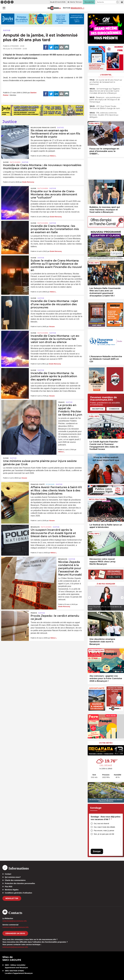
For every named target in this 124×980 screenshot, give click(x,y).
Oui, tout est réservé (101, 824)
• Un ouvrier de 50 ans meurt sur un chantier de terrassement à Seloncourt (106, 82)
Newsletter (12, 898)
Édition (67, 8)
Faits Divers (15, 162)
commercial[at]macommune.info (15, 927)
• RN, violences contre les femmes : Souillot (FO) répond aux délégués (104, 115)
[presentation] (89, 598)
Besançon (35, 527)
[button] (117, 2)
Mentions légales (12, 890)
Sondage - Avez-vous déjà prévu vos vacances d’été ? (106, 818)
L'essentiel (106, 75)
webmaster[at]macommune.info (15, 947)
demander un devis (15, 933)
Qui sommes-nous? (13, 877)
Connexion (114, 409)
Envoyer (97, 851)
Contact (8, 874)
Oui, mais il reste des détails (104, 827)
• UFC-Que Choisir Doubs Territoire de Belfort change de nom (105, 107)
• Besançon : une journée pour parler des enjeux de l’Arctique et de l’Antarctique (105, 100)
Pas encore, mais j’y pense (104, 831)
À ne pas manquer (106, 584)
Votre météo (106, 743)
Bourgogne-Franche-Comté (43, 128)
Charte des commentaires (15, 880)
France (61, 402)
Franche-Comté (38, 484)
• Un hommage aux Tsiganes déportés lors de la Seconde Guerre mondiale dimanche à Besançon (105, 91)
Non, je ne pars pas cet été (104, 834)
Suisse (6, 162)
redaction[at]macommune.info (15, 921)
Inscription (98, 409)
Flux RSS (9, 887)
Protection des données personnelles (20, 883)
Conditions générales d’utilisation (18, 893)
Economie (50, 484)
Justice (7, 30)
